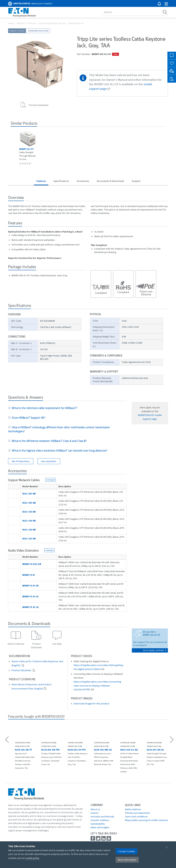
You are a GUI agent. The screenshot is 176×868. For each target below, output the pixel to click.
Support (136, 181)
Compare (51, 480)
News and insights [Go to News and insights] (100, 827)
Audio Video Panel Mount (52, 23)
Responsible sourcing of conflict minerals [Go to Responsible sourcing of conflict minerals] (146, 820)
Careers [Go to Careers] (95, 813)
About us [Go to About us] (95, 809)
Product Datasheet (22, 670)
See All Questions (21, 461)
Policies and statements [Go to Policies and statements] (137, 813)
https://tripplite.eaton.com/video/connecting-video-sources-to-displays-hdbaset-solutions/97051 (98, 686)
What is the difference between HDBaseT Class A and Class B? (49, 441)
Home (11, 23)
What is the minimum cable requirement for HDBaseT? (44, 408)
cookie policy (32, 858)
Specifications (61, 181)
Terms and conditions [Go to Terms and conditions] (136, 817)
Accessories (83, 181)
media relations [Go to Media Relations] (133, 809)
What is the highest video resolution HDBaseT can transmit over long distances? (59, 451)
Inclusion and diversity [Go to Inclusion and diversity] (102, 817)
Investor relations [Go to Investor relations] (100, 820)
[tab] (67, 408)
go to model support (155, 650)
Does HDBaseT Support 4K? (28, 418)
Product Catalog (26, 23)
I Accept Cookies (126, 851)
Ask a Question (49, 461)
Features (41, 181)
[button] (166, 4)
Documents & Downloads (110, 181)
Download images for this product (91, 704)
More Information (127, 860)
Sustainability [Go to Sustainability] (98, 824)
